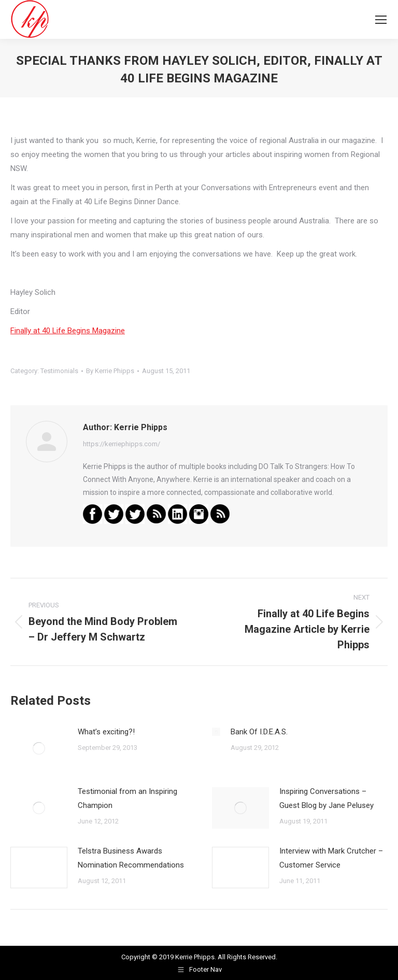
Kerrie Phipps (195, 957)
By (110, 371)
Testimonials (59, 371)
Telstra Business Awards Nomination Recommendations (131, 858)
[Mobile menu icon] (381, 20)
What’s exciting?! (106, 732)
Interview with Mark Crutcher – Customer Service (331, 858)
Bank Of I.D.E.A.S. (259, 732)
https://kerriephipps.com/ (122, 444)
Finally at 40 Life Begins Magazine (68, 331)
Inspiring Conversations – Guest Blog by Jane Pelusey (326, 798)
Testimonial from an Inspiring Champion (127, 798)
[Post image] (39, 748)
